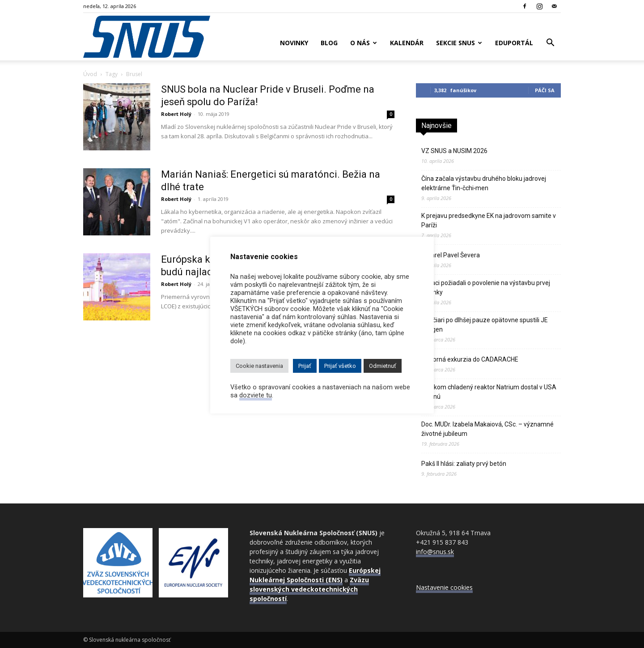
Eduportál (514, 43)
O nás (364, 43)
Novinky (294, 43)
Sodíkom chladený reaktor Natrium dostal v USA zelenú (489, 392)
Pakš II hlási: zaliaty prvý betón (464, 464)
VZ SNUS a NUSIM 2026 (454, 151)
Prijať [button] (305, 366)
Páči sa (545, 90)
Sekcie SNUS (459, 43)
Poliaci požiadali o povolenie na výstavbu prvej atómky (486, 288)
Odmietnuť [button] (383, 366)
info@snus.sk (435, 552)
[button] (550, 44)
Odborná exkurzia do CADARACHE (470, 359)
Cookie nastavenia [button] (259, 366)
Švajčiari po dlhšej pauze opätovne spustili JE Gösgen (485, 325)
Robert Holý (176, 114)
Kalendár (407, 43)
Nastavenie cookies (444, 587)
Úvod (90, 74)
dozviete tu (256, 395)
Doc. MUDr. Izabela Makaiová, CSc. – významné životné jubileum (487, 429)
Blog (329, 43)
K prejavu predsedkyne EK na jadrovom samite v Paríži (489, 220)
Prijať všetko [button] (340, 366)
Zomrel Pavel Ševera (451, 255)
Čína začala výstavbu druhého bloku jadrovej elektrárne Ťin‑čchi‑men (484, 183)
